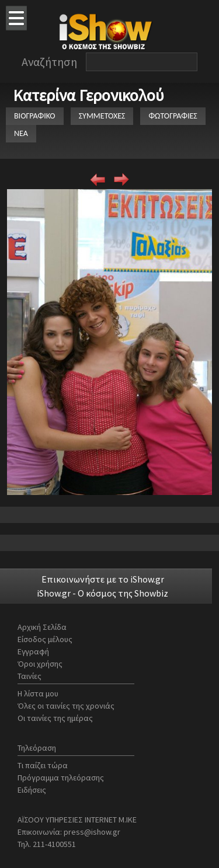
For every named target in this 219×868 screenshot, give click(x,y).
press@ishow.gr (92, 832)
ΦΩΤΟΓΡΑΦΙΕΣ (173, 116)
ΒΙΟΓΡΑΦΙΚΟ (35, 116)
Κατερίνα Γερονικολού (88, 95)
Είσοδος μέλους (45, 639)
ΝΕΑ (21, 133)
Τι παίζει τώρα (43, 765)
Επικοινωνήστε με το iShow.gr (103, 579)
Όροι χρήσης (40, 664)
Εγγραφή (33, 651)
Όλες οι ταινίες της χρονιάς (66, 706)
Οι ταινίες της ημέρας (55, 718)
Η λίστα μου (38, 693)
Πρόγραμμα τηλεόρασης (61, 778)
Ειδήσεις (32, 790)
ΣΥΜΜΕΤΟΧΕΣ (102, 116)
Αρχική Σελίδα (42, 627)
